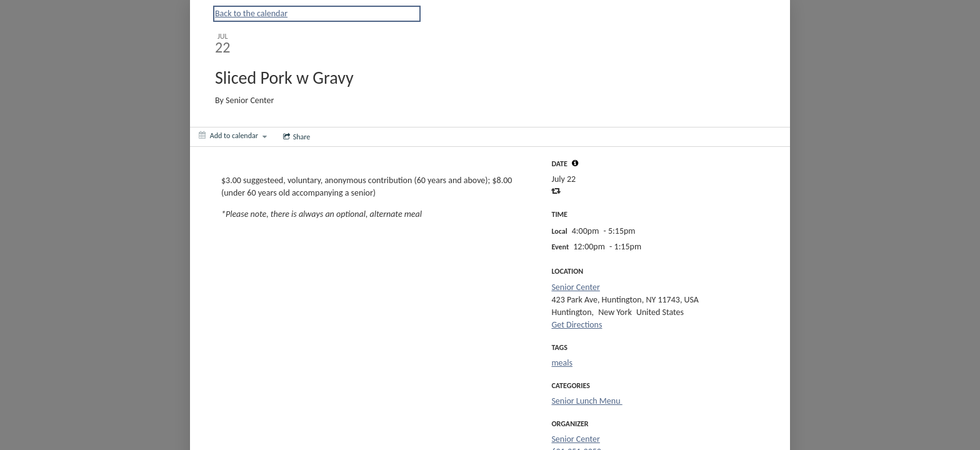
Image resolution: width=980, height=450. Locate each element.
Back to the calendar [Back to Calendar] (251, 13)
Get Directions (577, 325)
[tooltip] (575, 163)
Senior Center (575, 287)
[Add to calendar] (233, 136)
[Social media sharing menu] (296, 137)
